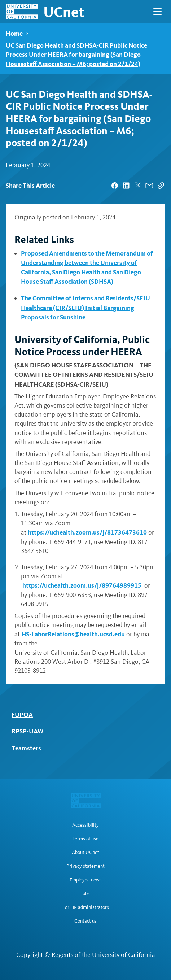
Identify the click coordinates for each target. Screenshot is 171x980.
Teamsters (26, 748)
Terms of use (85, 839)
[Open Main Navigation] (157, 12)
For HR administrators (86, 907)
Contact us (85, 921)
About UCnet (85, 853)
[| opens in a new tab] (115, 186)
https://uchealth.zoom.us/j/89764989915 (82, 585)
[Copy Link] (161, 186)
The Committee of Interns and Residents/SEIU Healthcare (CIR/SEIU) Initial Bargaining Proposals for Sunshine (85, 307)
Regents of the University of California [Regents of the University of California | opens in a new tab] (103, 955)
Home (14, 33)
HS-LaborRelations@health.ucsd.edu (73, 634)
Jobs (85, 894)
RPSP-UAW (27, 731)
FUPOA (22, 715)
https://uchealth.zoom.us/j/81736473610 (87, 532)
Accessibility (85, 825)
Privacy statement (85, 866)
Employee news (86, 880)
